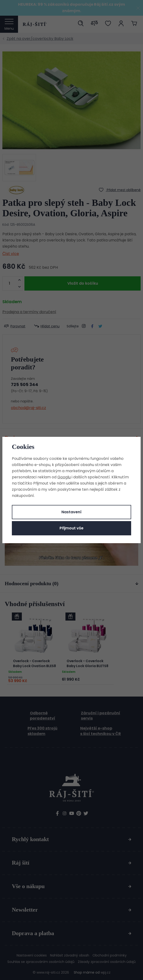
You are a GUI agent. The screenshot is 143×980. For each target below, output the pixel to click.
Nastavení (71, 512)
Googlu (64, 477)
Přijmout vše (71, 528)
